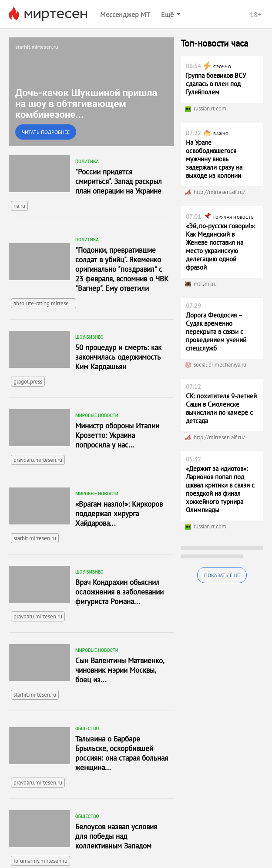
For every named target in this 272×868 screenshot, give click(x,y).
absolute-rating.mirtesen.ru (45, 303)
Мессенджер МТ (125, 14)
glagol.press (28, 382)
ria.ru (19, 206)
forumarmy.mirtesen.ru (40, 861)
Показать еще (222, 575)
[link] (91, 92)
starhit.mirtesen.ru (35, 538)
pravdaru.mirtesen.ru (38, 460)
